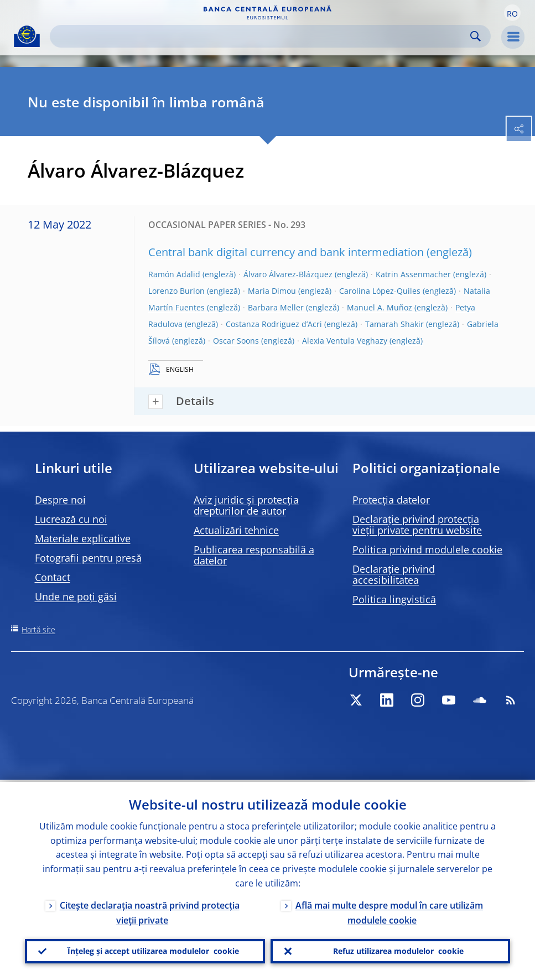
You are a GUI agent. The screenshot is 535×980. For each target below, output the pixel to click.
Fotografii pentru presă (88, 558)
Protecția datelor (391, 500)
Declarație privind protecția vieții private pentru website (417, 525)
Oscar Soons (236, 341)
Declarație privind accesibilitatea (394, 574)
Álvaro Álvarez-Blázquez (288, 274)
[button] (512, 13)
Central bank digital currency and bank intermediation (286, 252)
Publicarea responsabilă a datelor (254, 555)
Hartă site (38, 629)
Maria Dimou (272, 291)
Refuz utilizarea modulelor (398, 950)
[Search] (261, 36)
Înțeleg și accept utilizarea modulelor (153, 950)
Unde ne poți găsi (76, 597)
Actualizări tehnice (236, 530)
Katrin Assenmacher (413, 274)
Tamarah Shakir (394, 324)
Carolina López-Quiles (380, 291)
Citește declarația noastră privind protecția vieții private (150, 911)
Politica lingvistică (394, 599)
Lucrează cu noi (71, 519)
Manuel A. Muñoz (380, 307)
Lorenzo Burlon (176, 291)
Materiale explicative (83, 538)
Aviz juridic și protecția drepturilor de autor (246, 505)
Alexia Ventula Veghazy (345, 341)
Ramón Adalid (174, 274)
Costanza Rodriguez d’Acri (274, 324)
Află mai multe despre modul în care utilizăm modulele (389, 911)
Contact (53, 577)
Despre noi (60, 500)
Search (476, 36)
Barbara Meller (276, 307)
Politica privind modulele (427, 549)
